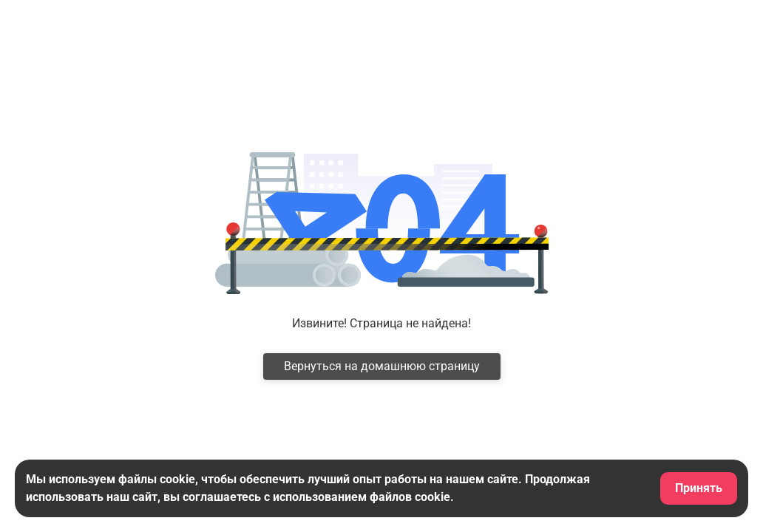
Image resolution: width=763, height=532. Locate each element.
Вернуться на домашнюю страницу (382, 366)
